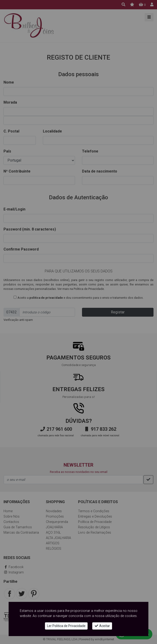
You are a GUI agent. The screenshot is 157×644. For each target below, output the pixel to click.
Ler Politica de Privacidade (66, 626)
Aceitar (102, 626)
